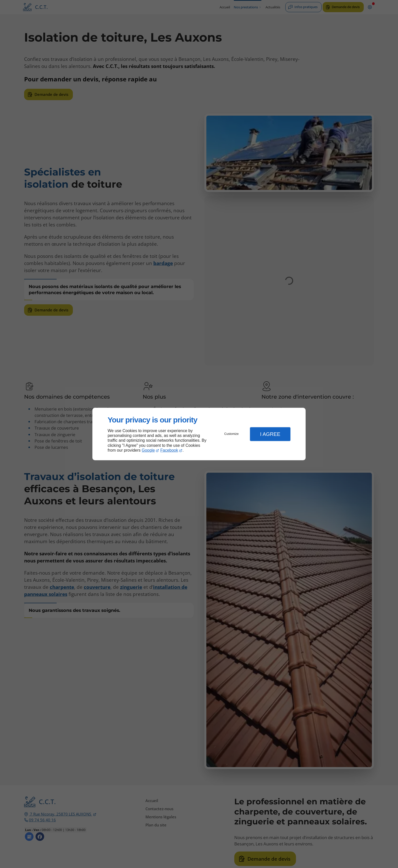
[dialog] (199, 434)
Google (148, 450)
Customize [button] (232, 434)
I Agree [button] (270, 434)
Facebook (169, 450)
